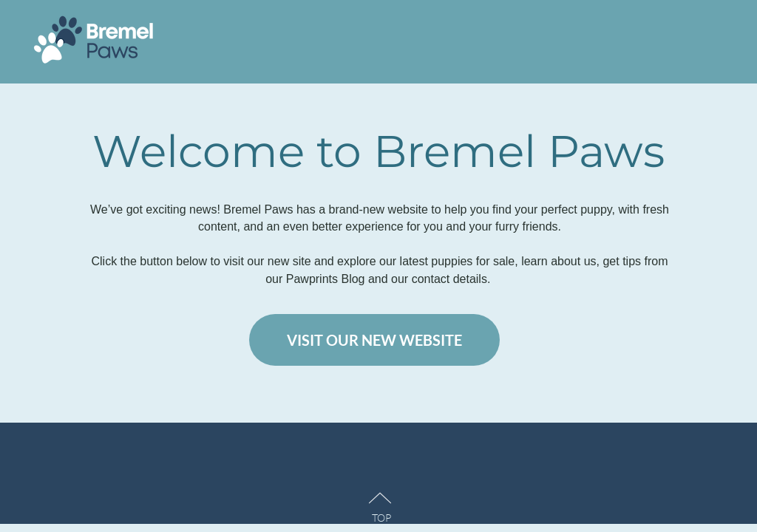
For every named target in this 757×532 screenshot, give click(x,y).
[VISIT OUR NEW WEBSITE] (374, 340)
